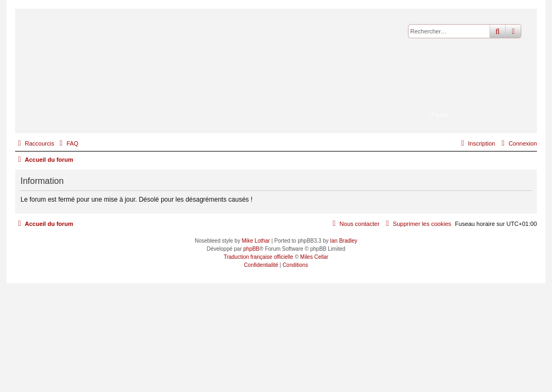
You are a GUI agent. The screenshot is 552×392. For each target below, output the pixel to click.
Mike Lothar (256, 241)
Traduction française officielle (258, 257)
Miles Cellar (314, 257)
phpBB (251, 249)
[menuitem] (67, 143)
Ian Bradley (344, 241)
